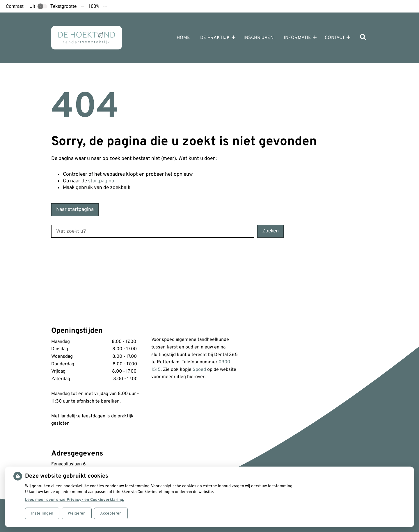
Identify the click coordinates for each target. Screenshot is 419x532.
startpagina (101, 181)
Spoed (199, 370)
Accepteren (111, 514)
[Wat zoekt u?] (153, 231)
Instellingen (42, 514)
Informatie (297, 38)
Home (183, 38)
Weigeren (77, 514)
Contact (335, 38)
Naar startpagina (75, 210)
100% (94, 6)
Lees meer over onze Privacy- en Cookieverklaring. (74, 500)
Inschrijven (259, 38)
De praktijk (215, 38)
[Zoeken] (363, 38)
